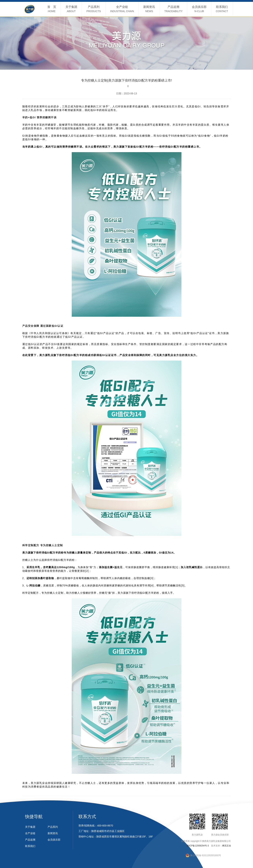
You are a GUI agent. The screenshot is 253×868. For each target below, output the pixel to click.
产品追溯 (30, 840)
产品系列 (53, 827)
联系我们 (30, 846)
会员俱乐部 (54, 840)
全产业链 (30, 833)
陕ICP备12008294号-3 (198, 846)
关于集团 (30, 827)
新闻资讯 (53, 833)
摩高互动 (226, 846)
